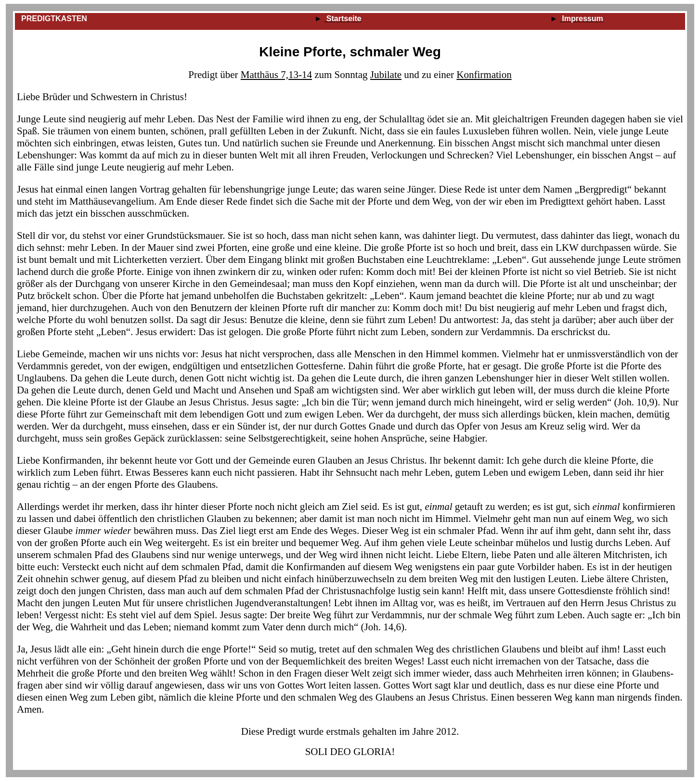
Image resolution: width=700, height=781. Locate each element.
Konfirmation (484, 75)
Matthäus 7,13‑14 (276, 75)
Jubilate (386, 75)
